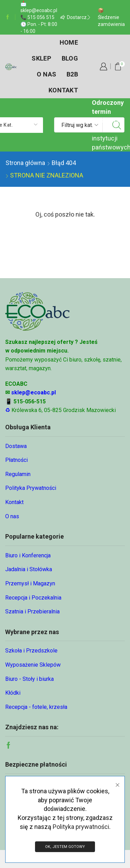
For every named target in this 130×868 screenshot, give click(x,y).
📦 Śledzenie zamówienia (111, 17)
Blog (70, 58)
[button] (63, 17)
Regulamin (18, 474)
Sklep (41, 58)
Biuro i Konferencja (28, 555)
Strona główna (25, 163)
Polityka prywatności (81, 827)
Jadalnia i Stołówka (29, 569)
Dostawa (16, 446)
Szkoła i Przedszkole (31, 651)
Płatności (16, 460)
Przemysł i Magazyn (30, 583)
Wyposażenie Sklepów (33, 665)
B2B (72, 74)
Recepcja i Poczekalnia (33, 598)
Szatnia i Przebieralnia (32, 611)
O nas (46, 74)
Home (69, 42)
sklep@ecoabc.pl (33, 392)
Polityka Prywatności (31, 488)
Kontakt (63, 90)
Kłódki (13, 693)
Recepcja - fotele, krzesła (36, 707)
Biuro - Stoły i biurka (29, 679)
